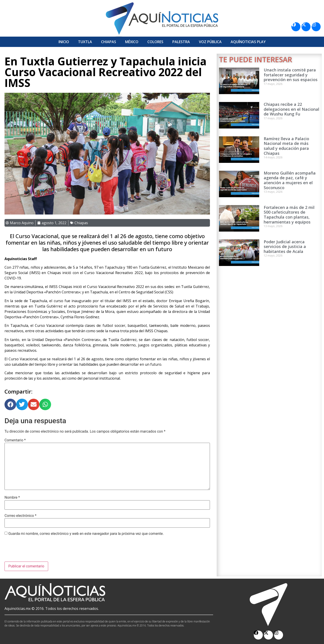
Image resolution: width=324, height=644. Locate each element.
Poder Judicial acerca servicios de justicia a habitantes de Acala (285, 247)
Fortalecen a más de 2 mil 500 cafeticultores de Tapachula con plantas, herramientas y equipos (289, 215)
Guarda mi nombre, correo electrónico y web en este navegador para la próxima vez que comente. (86, 534)
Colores (155, 42)
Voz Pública (210, 42)
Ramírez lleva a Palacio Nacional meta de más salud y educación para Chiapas (286, 146)
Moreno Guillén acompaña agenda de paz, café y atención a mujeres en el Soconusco (290, 180)
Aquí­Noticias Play (248, 42)
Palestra (181, 42)
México (132, 42)
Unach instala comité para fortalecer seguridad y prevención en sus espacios (291, 75)
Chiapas (109, 42)
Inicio (64, 42)
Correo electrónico (20, 516)
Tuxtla (85, 42)
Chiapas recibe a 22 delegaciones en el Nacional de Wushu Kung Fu (291, 109)
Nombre (12, 498)
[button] (10, 405)
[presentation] (39, 551)
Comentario (15, 440)
